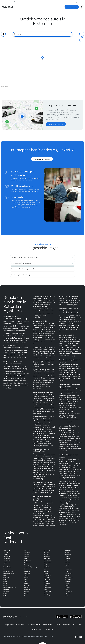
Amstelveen (7, 559)
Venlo (66, 571)
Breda (5, 581)
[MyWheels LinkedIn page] (81, 637)
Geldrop (26, 577)
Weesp (67, 583)
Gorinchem (27, 581)
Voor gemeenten (36, 629)
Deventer (27, 557)
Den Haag (27, 555)
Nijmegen (47, 579)
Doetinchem (27, 561)
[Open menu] (82, 7)
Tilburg (67, 557)
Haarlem (26, 588)
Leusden (47, 571)
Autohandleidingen (34, 625)
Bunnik (5, 583)
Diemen (26, 559)
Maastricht (47, 573)
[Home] (8, 7)
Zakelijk (14, 2)
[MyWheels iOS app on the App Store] (62, 617)
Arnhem (6, 565)
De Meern (6, 596)
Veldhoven (68, 567)
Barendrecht (7, 567)
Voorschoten (69, 577)
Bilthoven (6, 577)
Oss (45, 590)
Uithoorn (67, 559)
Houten (46, 553)
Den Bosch (27, 553)
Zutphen (67, 594)
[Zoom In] (82, 34)
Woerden (67, 586)
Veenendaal (68, 563)
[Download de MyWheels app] (42, 159)
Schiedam (68, 553)
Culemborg (7, 592)
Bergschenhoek (8, 571)
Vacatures (67, 625)
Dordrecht (27, 563)
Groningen (27, 586)
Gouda (26, 583)
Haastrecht (27, 590)
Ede (25, 569)
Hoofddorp (48, 550)
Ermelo (26, 575)
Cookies (51, 636)
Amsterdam (7, 561)
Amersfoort (7, 557)
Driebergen (27, 565)
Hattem (26, 594)
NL (83, 2)
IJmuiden (47, 557)
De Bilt (5, 594)
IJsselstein (47, 559)
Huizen (46, 555)
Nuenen (47, 581)
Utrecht (67, 561)
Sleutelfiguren (21, 625)
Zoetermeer (68, 592)
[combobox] (42, 34)
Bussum (6, 586)
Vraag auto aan (9, 625)
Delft (25, 550)
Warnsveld (68, 581)
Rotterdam (68, 550)
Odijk (46, 586)
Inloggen (76, 2)
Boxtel (5, 579)
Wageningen (68, 579)
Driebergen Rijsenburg (30, 567)
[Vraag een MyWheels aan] (56, 124)
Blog (74, 625)
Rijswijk (46, 594)
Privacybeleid (44, 636)
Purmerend (47, 592)
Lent (46, 569)
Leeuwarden (48, 563)
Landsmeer (48, 561)
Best (5, 575)
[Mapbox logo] (4, 86)
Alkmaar (6, 553)
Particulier (5, 2)
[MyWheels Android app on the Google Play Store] (76, 617)
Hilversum (27, 596)
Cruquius (6, 590)
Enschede (27, 573)
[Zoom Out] (82, 40)
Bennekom (7, 569)
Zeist (66, 590)
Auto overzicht (48, 625)
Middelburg (47, 575)
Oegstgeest (48, 588)
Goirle (26, 579)
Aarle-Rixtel (7, 550)
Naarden (47, 577)
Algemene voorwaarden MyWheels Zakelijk (28, 636)
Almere (5, 555)
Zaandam (67, 588)
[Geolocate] (3, 34)
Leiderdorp (47, 567)
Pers (79, 625)
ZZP (10, 2)
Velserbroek (68, 569)
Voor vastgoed (49, 629)
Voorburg (67, 575)
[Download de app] (72, 7)
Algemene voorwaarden (9, 636)
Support (58, 625)
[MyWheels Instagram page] (76, 637)
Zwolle (67, 596)
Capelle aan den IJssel (10, 588)
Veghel (67, 565)
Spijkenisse (68, 555)
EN (80, 2)
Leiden (46, 565)
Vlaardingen (68, 573)
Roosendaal (48, 596)
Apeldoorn (7, 563)
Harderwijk (27, 592)
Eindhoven (27, 571)
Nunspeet (47, 583)
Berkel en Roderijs (9, 573)
